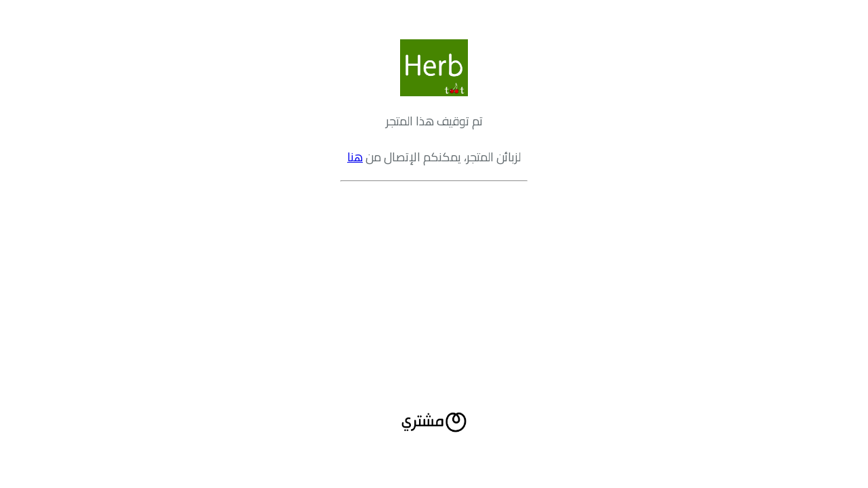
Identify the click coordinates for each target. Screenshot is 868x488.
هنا (355, 157)
